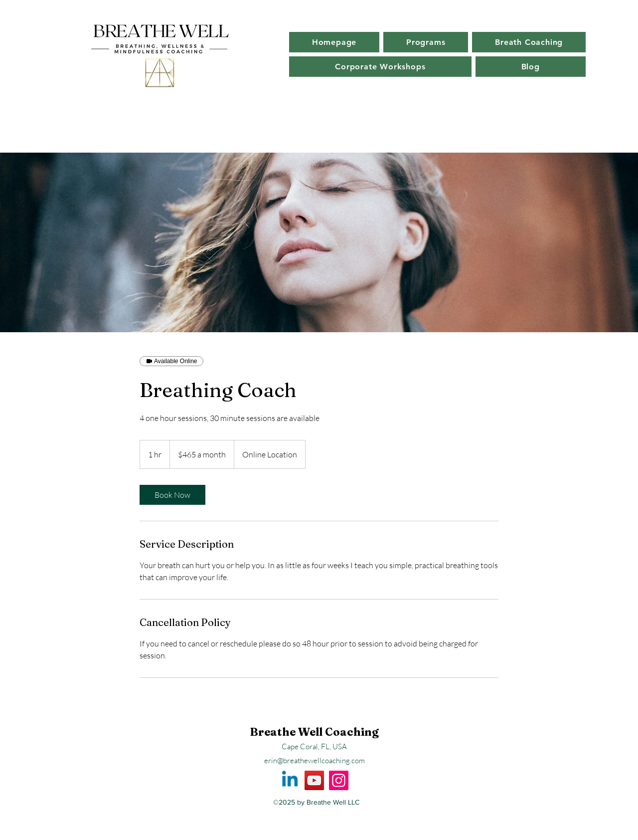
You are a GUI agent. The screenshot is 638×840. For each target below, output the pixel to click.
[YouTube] (314, 780)
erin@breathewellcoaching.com (315, 760)
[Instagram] (339, 780)
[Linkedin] (290, 780)
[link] (172, 495)
